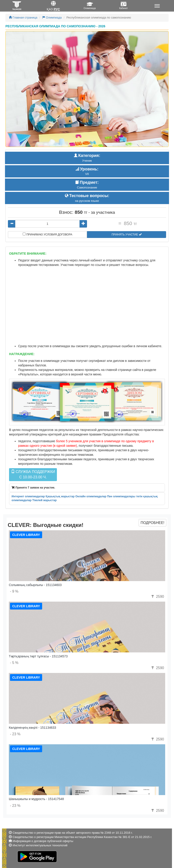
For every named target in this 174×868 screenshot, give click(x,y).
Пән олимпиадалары (121, 496)
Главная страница (23, 17)
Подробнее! (152, 523)
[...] (47, 224)
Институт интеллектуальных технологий (40, 845)
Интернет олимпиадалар (28, 496)
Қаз (50, 9)
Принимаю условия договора (47, 234)
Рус (57, 9)
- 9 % (14, 591)
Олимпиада (52, 17)
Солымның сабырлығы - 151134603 (35, 585)
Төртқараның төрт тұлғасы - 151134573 (38, 656)
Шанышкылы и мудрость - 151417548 (36, 799)
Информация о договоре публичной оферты (43, 841)
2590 (157, 597)
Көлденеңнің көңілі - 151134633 (33, 728)
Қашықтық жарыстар (60, 496)
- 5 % (14, 663)
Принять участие (126, 235)
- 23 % (15, 734)
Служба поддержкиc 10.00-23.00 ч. (33, 474)
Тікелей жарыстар (44, 500)
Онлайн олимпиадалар (91, 496)
